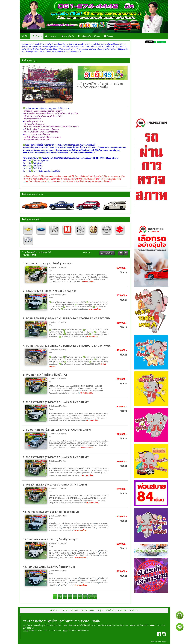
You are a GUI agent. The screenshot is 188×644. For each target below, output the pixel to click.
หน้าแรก (37, 36)
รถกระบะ (74, 610)
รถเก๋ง (65, 610)
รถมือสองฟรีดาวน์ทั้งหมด (89, 36)
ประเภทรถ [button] (52, 36)
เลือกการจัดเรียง (107, 253)
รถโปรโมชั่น (68, 36)
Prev (25, 84)
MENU (25, 36)
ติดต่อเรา (109, 36)
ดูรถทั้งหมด (122, 610)
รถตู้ (99, 610)
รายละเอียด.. (88, 282)
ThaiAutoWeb (162, 642)
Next (70, 84)
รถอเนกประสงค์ (88, 610)
